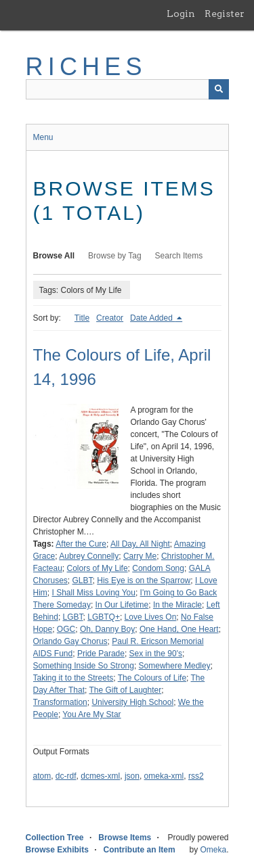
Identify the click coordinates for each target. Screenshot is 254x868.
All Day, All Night (140, 544)
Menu (43, 137)
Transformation (60, 702)
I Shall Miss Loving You (94, 593)
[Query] (127, 89)
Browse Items (125, 838)
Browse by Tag (115, 256)
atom (42, 776)
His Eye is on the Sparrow (144, 580)
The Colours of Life (152, 678)
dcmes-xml (100, 776)
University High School (132, 702)
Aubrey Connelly (89, 556)
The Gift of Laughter (125, 690)
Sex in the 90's (156, 654)
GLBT (83, 580)
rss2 (196, 776)
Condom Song (158, 568)
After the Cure (81, 544)
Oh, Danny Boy (107, 629)
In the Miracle (177, 605)
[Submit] (219, 89)
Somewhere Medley (175, 666)
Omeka (213, 850)
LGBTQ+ (104, 617)
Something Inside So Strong (84, 666)
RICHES (86, 67)
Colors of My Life (98, 568)
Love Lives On (151, 617)
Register (225, 14)
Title (82, 318)
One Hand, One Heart (179, 629)
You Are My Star (91, 714)
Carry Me (140, 556)
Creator (110, 318)
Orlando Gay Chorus (70, 641)
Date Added (152, 318)
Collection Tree (55, 838)
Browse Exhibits (57, 850)
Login (181, 14)
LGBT (73, 617)
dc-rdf (66, 776)
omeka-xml (164, 776)
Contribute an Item (140, 850)
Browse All (54, 256)
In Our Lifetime (122, 605)
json (132, 776)
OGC (66, 629)
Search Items (179, 256)
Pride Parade (101, 654)
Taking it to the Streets (73, 678)
